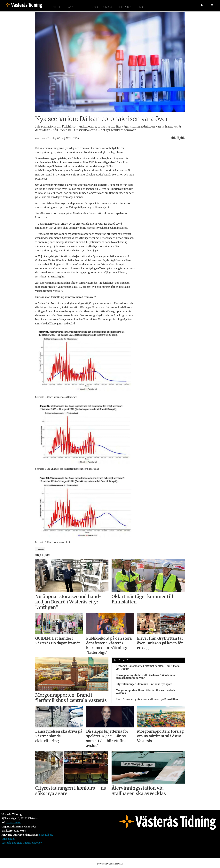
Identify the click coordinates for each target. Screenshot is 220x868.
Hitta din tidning (131, 7)
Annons (74, 7)
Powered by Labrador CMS (110, 864)
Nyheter (56, 7)
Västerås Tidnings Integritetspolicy (22, 843)
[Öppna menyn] (212, 5)
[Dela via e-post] (182, 138)
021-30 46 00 (14, 823)
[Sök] (202, 5)
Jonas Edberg (46, 835)
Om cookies (8, 839)
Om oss (108, 7)
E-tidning (91, 7)
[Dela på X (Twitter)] (178, 138)
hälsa (40, 549)
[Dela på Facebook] (173, 138)
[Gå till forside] (24, 5)
